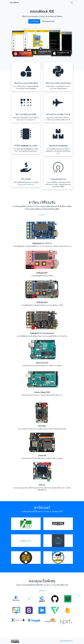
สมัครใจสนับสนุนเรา (66, 641)
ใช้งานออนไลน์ (48, 21)
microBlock (14, 3)
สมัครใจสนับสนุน (28, 184)
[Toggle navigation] (72, 3)
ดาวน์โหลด (34, 21)
